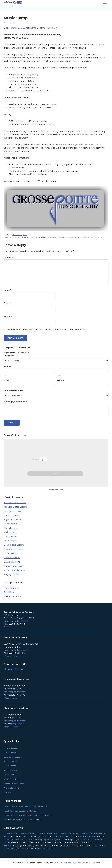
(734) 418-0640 (18, 724)
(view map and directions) (16, 621)
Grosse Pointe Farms (89, 833)
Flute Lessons (11, 553)
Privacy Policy (65, 863)
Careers (7, 793)
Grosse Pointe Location (15, 784)
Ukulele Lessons (12, 562)
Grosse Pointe (41, 237)
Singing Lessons (12, 575)
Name (7, 290)
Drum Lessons (11, 528)
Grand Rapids (47, 849)
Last (59, 376)
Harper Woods (52, 237)
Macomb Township (87, 836)
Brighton (8, 846)
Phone (60, 380)
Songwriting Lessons (14, 566)
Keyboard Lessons (13, 520)
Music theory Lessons (14, 570)
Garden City (96, 839)
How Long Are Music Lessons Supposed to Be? (26, 806)
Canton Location (12, 788)
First (6, 376)
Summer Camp (83, 237)
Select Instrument (14, 391)
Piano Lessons (11, 515)
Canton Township (34, 839)
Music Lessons (17, 235)
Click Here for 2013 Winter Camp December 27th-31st (31, 28)
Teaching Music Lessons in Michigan (21, 811)
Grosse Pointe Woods (47, 833)
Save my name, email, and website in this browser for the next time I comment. (46, 330)
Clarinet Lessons (12, 558)
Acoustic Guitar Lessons (15, 507)
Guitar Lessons (11, 752)
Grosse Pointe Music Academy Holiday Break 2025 (28, 815)
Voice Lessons (10, 524)
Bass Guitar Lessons (13, 511)
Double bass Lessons (14, 545)
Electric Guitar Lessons (15, 503)
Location (9, 356)
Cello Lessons (10, 541)
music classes (72, 237)
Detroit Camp (30, 237)
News (25, 235)
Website (8, 316)
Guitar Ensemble (12, 596)
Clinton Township (62, 836)
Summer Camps (96, 237)
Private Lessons (11, 748)
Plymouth (48, 839)
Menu (105, 4)
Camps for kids (19, 237)
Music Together (12, 588)
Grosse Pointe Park (27, 833)
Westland (85, 839)
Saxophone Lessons (13, 549)
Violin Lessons (10, 532)
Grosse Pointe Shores (68, 833)
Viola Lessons (10, 536)
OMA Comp (95, 863)
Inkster (7, 842)
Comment (9, 258)
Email (7, 303)
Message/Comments (15, 402)
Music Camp (62, 237)
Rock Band (9, 592)
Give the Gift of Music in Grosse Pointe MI (23, 820)
